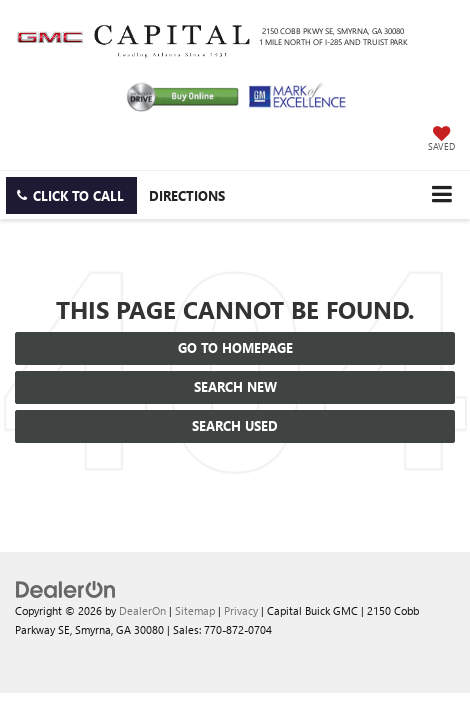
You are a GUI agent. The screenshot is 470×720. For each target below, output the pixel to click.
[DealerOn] (66, 587)
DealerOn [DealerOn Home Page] (142, 610)
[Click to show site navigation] (441, 194)
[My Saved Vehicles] (441, 140)
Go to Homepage (235, 347)
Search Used (235, 425)
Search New (235, 386)
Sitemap (195, 610)
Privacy (241, 610)
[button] (71, 195)
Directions (187, 195)
